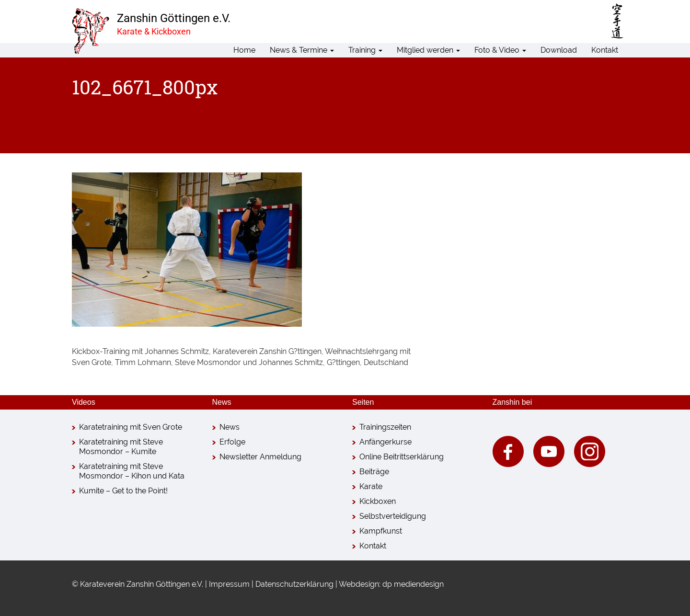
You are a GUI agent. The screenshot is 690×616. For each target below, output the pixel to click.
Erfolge (232, 442)
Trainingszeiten (385, 427)
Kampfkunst (381, 531)
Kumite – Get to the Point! (123, 491)
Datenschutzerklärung (294, 584)
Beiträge (374, 472)
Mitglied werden (428, 50)
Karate (371, 486)
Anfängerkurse (385, 442)
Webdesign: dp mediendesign (391, 584)
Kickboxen (378, 501)
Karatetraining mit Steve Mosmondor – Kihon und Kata (132, 471)
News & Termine (302, 50)
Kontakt (605, 50)
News (230, 427)
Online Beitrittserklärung (402, 457)
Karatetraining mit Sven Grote (131, 427)
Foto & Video (500, 50)
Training (365, 50)
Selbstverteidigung (393, 516)
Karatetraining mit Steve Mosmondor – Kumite (121, 447)
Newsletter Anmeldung (260, 457)
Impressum (229, 584)
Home (244, 50)
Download (559, 50)
